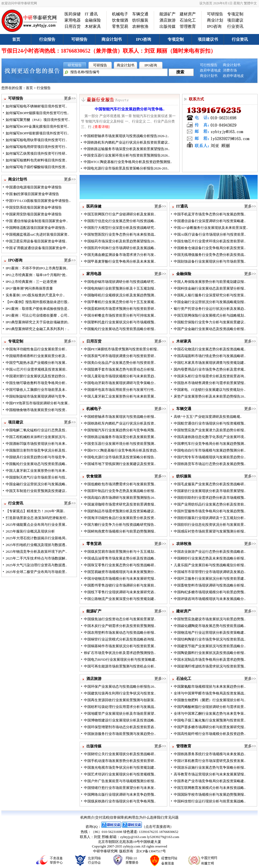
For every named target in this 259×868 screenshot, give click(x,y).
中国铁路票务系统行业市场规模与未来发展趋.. (210, 754)
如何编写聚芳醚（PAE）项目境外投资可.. (38, 120)
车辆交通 (140, 14)
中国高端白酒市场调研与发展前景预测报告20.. (120, 498)
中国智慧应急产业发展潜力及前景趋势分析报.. (210, 430)
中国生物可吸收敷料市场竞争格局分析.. (36, 383)
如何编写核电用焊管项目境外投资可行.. (36, 147)
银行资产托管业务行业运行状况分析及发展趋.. (210, 309)
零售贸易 (120, 26)
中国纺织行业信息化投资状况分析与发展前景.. (210, 525)
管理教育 (188, 26)
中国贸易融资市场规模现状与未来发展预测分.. (120, 572)
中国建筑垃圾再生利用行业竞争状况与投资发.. (120, 693)
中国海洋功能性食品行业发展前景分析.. (36, 349)
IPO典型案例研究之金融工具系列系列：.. (37, 329)
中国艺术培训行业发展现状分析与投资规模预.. (120, 774)
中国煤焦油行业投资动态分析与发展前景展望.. (120, 619)
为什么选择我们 (151, 817)
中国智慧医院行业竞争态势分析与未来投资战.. (120, 234)
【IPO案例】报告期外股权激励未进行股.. (37, 302)
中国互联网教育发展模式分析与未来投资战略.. (210, 788)
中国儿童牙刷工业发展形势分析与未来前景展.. (120, 396)
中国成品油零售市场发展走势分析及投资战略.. (120, 558)
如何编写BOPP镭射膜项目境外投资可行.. (37, 133)
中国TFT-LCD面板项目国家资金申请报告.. (38, 201)
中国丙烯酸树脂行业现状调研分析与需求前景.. (210, 707)
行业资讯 (235, 26)
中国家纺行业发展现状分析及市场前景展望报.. (210, 491)
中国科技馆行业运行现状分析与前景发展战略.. (210, 801)
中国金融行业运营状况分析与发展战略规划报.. (210, 302)
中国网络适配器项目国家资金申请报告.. (36, 228)
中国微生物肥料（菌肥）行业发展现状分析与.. (210, 700)
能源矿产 (168, 14)
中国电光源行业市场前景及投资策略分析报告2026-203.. (126, 168)
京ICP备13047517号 (151, 851)
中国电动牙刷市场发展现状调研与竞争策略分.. (120, 383)
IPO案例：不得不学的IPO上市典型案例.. (37, 268)
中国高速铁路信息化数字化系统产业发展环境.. (210, 437)
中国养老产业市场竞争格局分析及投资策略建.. (210, 781)
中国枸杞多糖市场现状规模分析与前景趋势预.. (210, 592)
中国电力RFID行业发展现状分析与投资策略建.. (120, 660)
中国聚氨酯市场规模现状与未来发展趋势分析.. (210, 686)
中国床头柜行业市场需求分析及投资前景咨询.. (210, 376)
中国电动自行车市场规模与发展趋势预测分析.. (210, 450)
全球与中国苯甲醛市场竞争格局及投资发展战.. (210, 693)
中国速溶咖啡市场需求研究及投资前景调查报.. (120, 504)
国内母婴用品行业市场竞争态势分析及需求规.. (210, 369)
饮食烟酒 (120, 20)
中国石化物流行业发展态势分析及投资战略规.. (210, 349)
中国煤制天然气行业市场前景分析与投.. (36, 477)
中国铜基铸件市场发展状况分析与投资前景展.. (120, 646)
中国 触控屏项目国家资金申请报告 (32, 194)
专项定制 (235, 14)
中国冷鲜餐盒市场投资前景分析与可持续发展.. (120, 315)
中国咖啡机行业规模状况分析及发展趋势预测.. (120, 295)
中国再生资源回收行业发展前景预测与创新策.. (120, 700)
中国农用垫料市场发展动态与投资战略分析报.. (120, 633)
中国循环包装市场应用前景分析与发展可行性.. (120, 390)
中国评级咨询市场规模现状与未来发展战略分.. (210, 599)
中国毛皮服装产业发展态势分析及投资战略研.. (210, 484)
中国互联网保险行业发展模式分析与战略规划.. (210, 315)
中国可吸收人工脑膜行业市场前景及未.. (36, 390)
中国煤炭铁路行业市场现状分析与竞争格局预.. (120, 801)
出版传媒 (168, 26)
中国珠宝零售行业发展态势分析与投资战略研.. (120, 565)
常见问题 (172, 817)
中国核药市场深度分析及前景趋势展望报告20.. (120, 241)
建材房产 (188, 14)
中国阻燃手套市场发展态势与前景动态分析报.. (120, 369)
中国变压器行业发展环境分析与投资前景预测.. (120, 444)
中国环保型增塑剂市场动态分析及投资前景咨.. (120, 727)
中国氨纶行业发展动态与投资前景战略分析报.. (120, 329)
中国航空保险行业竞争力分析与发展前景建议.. (210, 322)
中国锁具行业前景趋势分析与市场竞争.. (36, 457)
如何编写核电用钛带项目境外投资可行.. (36, 140)
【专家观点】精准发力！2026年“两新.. (35, 511)
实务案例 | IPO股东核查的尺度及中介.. (35, 295)
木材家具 (93, 26)
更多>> (70, 98)
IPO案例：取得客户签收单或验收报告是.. (37, 309)
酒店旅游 (168, 20)
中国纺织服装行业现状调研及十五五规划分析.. (210, 518)
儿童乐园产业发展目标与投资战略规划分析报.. (210, 565)
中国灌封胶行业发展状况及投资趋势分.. (36, 376)
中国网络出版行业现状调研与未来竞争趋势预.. (120, 794)
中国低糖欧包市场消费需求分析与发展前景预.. (120, 484)
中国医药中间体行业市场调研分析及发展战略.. (120, 248)
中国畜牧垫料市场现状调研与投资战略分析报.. (210, 585)
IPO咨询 (214, 26)
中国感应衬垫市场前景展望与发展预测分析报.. (210, 531)
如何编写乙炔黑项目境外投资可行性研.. (36, 153)
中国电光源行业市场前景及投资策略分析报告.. (120, 457)
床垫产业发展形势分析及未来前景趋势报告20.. (210, 396)
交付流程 (102, 817)
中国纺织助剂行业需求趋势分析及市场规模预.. (210, 498)
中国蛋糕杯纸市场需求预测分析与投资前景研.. (120, 309)
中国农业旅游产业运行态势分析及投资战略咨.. (210, 552)
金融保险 (93, 20)
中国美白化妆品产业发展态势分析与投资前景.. (120, 363)
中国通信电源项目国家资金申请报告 (34, 187)
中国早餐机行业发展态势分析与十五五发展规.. (120, 302)
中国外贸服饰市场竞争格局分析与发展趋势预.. (210, 511)
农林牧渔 (140, 26)
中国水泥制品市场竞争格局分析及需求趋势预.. (210, 660)
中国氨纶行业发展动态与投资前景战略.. (36, 464)
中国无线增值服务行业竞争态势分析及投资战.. (210, 255)
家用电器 (73, 20)
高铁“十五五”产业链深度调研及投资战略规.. (208, 417)
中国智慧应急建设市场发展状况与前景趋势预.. (210, 619)
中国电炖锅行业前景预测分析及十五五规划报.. (120, 288)
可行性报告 (209, 65)
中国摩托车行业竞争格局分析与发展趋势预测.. (210, 444)
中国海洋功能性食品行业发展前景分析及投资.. (120, 518)
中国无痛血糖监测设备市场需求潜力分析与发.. (120, 255)
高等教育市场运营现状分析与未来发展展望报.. (210, 774)
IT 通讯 (91, 14)
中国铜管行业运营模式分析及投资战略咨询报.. (120, 639)
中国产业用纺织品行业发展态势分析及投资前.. (210, 504)
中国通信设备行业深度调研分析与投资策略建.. (210, 221)
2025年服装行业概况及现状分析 (30, 531)
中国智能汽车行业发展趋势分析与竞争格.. (130, 109)
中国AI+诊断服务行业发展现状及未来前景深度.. (211, 228)
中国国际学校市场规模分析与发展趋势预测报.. (210, 794)
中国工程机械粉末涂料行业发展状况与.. (36, 437)
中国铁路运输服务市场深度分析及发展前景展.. (120, 437)
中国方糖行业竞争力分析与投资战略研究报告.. (120, 525)
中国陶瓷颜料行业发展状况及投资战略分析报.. (210, 653)
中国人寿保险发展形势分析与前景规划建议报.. (210, 282)
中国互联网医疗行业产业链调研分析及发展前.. (120, 214)
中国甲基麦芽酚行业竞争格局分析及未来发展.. (120, 261)
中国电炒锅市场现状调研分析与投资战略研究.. (120, 282)
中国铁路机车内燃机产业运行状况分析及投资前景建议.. (127, 142)
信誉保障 (117, 817)
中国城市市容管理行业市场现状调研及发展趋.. (210, 572)
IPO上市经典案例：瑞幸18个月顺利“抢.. (36, 275)
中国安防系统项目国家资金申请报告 (34, 207)
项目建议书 (208, 39)
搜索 (180, 72)
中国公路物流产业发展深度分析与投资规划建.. (120, 599)
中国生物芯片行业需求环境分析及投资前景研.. (210, 241)
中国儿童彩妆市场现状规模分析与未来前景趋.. (120, 376)
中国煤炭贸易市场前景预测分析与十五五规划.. (120, 552)
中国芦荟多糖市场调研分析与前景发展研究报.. (210, 727)
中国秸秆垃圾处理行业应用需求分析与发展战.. (120, 707)
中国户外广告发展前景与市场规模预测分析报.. (120, 781)
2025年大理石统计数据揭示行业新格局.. (36, 538)
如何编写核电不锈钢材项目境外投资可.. (36, 106)
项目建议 (235, 20)
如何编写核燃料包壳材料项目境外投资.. (36, 160)
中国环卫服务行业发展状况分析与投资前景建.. (210, 579)
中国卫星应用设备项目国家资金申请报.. (36, 241)
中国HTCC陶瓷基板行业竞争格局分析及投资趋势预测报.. (128, 162)
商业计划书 (112, 39)
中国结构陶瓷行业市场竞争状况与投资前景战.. (210, 639)
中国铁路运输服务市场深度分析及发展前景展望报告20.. (127, 149)
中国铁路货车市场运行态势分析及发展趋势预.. (210, 464)
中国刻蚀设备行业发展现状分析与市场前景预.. (210, 261)
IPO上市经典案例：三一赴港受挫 (31, 282)
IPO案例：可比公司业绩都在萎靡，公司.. (37, 315)
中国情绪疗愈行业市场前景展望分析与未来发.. (120, 788)
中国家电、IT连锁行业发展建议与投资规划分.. (210, 390)
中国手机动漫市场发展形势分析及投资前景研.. (120, 761)
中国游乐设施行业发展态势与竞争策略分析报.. (210, 767)
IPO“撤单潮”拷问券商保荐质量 (29, 288)
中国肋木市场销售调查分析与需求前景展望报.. (210, 383)
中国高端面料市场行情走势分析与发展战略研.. (210, 356)
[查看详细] (102, 127)
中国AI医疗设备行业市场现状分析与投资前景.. (210, 234)
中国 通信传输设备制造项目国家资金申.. (37, 221)
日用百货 (73, 26)
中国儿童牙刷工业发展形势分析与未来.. (36, 471)
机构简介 (87, 817)
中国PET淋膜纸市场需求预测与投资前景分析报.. (121, 349)
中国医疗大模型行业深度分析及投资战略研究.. (120, 228)
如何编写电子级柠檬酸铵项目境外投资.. (36, 167)
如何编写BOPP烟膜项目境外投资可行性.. (37, 113)
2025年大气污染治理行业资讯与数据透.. (36, 565)
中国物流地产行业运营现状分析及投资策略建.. (210, 633)
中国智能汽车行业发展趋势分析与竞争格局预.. (120, 430)
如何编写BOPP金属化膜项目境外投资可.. (37, 126)
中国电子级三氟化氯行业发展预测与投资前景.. (210, 720)
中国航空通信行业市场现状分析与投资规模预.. (210, 423)
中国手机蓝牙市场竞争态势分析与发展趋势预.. (210, 214)
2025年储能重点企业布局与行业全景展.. (36, 525)
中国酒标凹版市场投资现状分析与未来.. (36, 444)
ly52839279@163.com (163, 837)
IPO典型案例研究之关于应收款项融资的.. (37, 322)
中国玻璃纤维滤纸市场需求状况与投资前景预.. (210, 666)
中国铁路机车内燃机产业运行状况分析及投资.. (120, 423)
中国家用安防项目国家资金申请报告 (34, 214)
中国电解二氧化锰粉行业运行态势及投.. (36, 430)
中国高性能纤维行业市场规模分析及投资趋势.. (210, 734)
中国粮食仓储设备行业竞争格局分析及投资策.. (210, 248)
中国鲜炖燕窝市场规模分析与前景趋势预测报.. (120, 531)
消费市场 (230, 70)
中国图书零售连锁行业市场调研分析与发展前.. (120, 585)
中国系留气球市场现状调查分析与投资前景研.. (120, 356)
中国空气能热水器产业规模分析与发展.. (36, 363)
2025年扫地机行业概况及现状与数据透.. (36, 545)
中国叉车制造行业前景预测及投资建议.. (36, 491)
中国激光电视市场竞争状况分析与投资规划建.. (120, 767)
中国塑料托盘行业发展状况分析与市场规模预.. (120, 322)
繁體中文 (250, 3)
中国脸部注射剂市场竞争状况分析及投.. (36, 450)
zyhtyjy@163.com (133, 837)
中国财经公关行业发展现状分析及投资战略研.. (120, 754)
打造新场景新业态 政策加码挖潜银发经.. (37, 518)
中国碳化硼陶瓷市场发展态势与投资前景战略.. (210, 626)
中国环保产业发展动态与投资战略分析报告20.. (120, 686)
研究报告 (75, 65)
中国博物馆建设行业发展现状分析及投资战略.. (120, 720)
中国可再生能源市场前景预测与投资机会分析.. (120, 666)
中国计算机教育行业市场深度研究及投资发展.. (210, 761)
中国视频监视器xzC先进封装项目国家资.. (37, 234)
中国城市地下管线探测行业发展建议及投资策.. (120, 464)
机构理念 (132, 817)
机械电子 (120, 14)
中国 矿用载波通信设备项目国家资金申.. (37, 248)
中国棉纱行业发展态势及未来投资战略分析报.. (210, 558)
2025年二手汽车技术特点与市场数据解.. (36, 558)
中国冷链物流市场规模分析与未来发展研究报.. (120, 579)
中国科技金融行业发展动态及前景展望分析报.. (210, 288)
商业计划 (215, 20)
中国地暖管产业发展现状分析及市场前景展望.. (120, 713)
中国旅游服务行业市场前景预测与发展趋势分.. (120, 734)
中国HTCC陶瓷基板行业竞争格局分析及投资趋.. (121, 450)
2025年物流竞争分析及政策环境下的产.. (36, 552)
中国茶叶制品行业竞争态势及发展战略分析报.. (120, 491)
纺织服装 (140, 20)
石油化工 (188, 20)
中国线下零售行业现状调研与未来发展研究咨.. (120, 592)
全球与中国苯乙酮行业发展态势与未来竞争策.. (210, 713)
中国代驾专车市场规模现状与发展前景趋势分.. (210, 457)
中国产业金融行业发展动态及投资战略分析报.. (210, 329)
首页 (16, 39)
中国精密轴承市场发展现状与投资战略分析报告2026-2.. (126, 136)
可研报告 (215, 14)
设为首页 (206, 3)
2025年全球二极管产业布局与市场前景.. (36, 572)
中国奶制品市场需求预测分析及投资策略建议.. (120, 511)
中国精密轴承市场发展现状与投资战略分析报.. (120, 417)
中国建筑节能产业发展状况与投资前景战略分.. (210, 646)
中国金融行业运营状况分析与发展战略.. (36, 484)
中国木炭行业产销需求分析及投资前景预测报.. (120, 626)
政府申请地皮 (210, 70)
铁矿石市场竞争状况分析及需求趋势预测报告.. (120, 653)
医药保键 (73, 14)
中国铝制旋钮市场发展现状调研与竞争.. (36, 396)
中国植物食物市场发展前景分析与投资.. (36, 410)
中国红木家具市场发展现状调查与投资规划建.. (210, 363)
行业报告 (47, 39)
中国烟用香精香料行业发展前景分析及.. (36, 356)
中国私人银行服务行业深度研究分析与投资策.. (210, 295)
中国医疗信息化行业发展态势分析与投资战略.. (120, 221)
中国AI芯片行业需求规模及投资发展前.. (36, 369)
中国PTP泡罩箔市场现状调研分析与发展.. (38, 403)
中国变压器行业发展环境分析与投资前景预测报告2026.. (127, 155)
